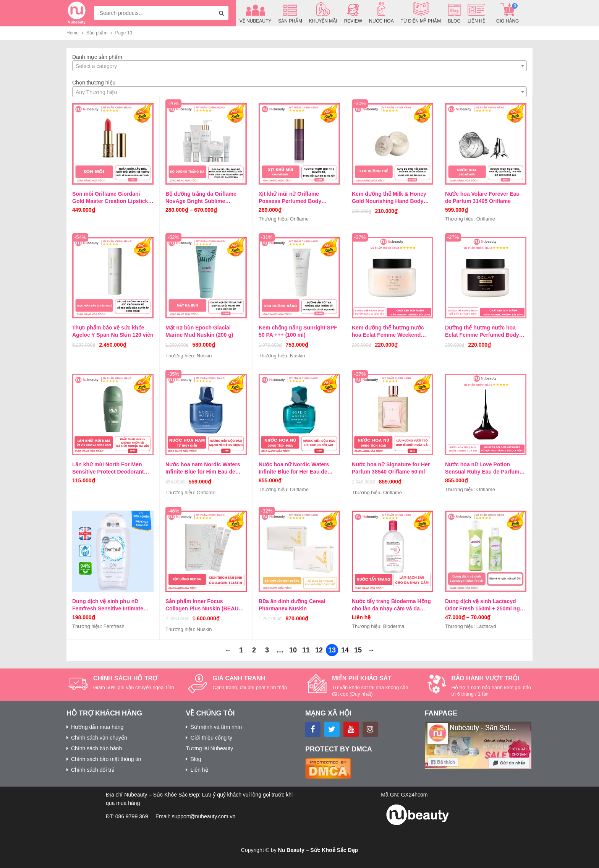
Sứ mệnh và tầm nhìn (216, 727)
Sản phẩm (97, 33)
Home (73, 33)
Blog (196, 759)
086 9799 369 (132, 816)
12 (319, 650)
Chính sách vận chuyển (99, 738)
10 (293, 650)
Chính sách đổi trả (93, 770)
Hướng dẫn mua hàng (97, 727)
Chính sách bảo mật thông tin (106, 759)
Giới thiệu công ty (211, 738)
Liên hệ (199, 770)
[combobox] (161, 13)
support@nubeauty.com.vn (204, 816)
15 (358, 650)
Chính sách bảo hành (96, 748)
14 (345, 650)
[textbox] (299, 66)
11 (306, 650)
